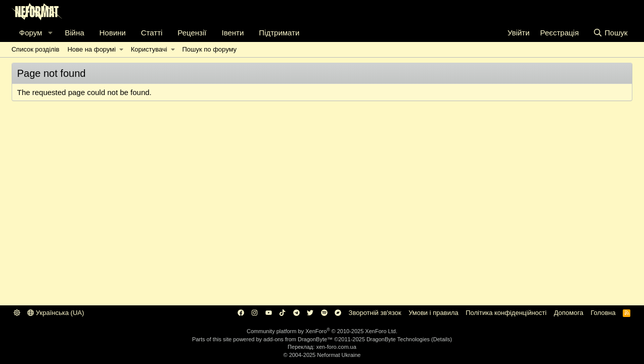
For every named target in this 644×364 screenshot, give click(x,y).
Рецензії (192, 33)
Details (442, 339)
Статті (152, 33)
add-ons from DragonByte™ (298, 339)
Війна (74, 33)
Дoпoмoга (569, 313)
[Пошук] (610, 33)
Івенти (233, 33)
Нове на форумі (91, 49)
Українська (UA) (56, 313)
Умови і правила (433, 313)
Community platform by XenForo (322, 331)
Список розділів (36, 49)
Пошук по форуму (209, 49)
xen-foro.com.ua (336, 347)
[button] (50, 33)
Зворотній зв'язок (375, 313)
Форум (31, 33)
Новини (113, 33)
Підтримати (279, 33)
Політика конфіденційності (506, 313)
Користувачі (149, 49)
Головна (603, 313)
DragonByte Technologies (398, 339)
